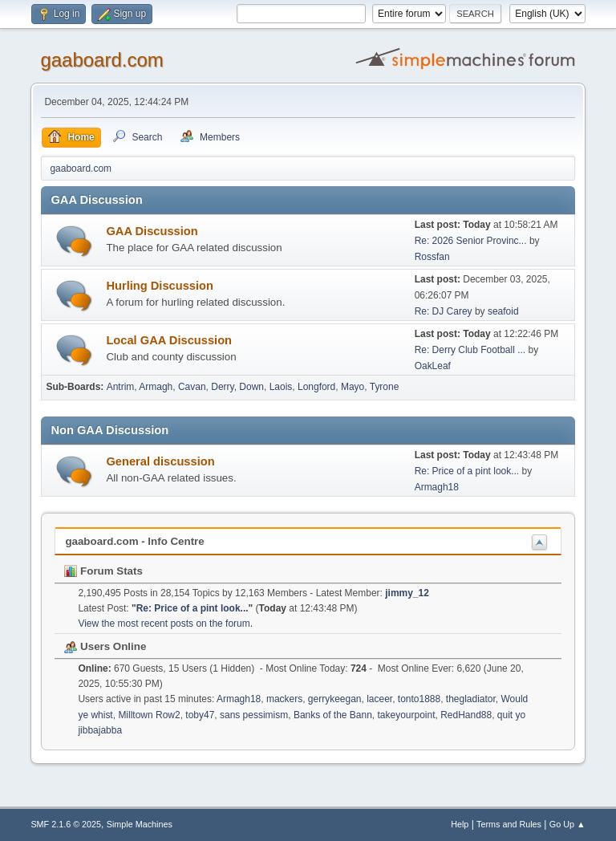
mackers (284, 699)
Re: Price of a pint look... (467, 471)
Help (460, 824)
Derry (222, 387)
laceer (379, 699)
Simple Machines (140, 824)
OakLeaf (433, 366)
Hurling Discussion (160, 286)
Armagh (156, 387)
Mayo (353, 387)
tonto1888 (419, 699)
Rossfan (432, 257)
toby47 (200, 715)
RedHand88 (466, 715)
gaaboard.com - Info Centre (134, 541)
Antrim (121, 387)
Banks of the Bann (333, 715)
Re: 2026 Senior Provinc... (471, 241)
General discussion (160, 461)
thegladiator (471, 699)
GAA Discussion (152, 231)
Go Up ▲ (567, 824)
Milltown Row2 (149, 715)
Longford (316, 387)
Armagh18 (437, 487)
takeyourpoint (407, 715)
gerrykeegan (335, 699)
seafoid (503, 311)
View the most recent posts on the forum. (165, 624)
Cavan (192, 387)
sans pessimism (254, 715)
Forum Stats (103, 571)
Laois (281, 387)
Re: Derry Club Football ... (470, 350)
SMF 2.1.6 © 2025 (66, 824)
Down (251, 387)
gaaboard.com (101, 60)
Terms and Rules (509, 824)
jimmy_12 (407, 593)
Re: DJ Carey (444, 311)
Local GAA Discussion (169, 340)
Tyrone (385, 387)
